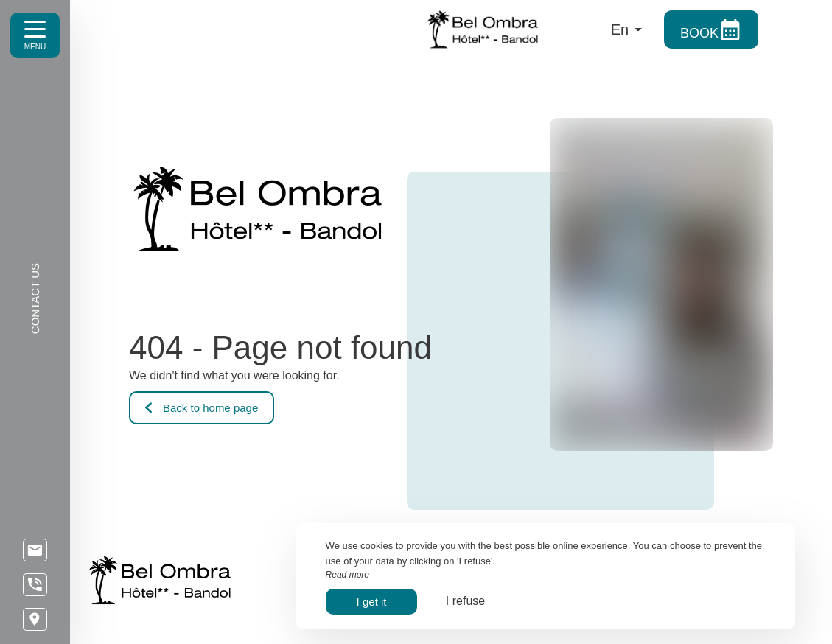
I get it (372, 602)
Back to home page (202, 408)
